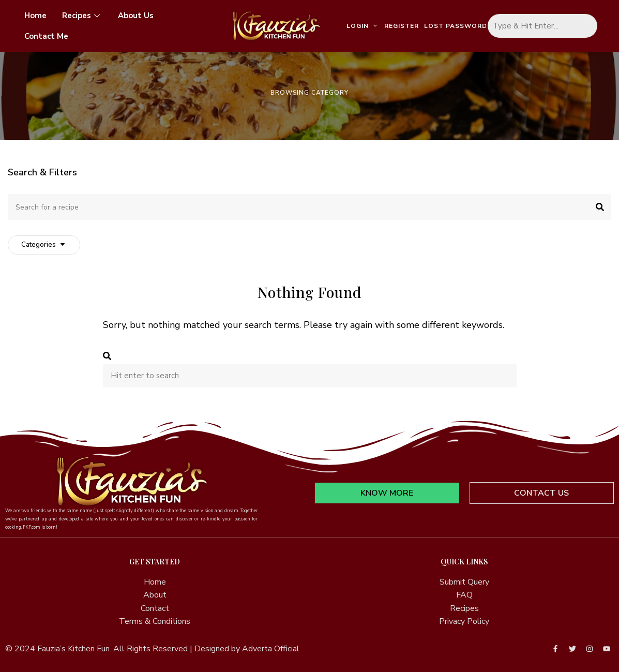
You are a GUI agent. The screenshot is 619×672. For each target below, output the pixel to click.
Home (35, 16)
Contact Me (46, 36)
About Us (136, 16)
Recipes (82, 16)
